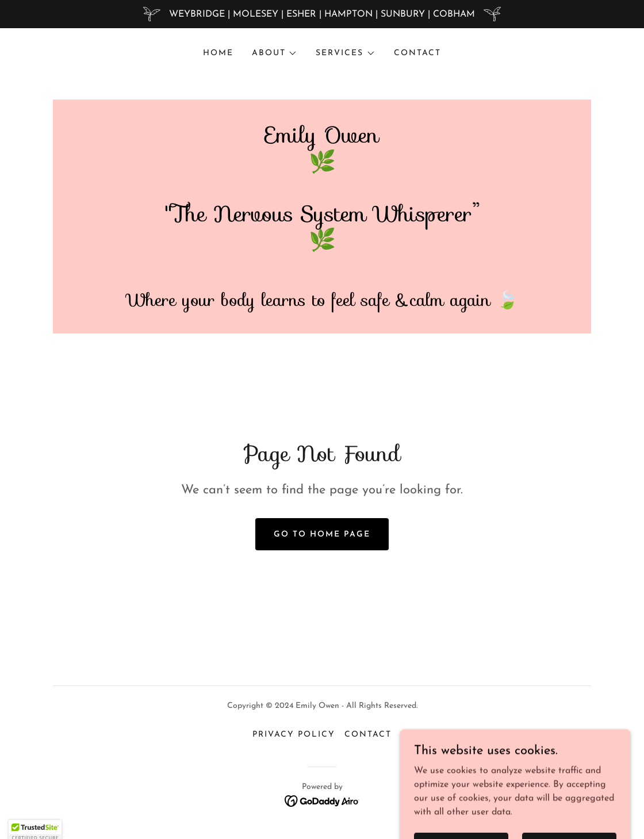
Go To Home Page (322, 535)
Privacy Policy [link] (294, 735)
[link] (322, 271)
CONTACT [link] (417, 53)
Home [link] (218, 53)
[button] (275, 53)
